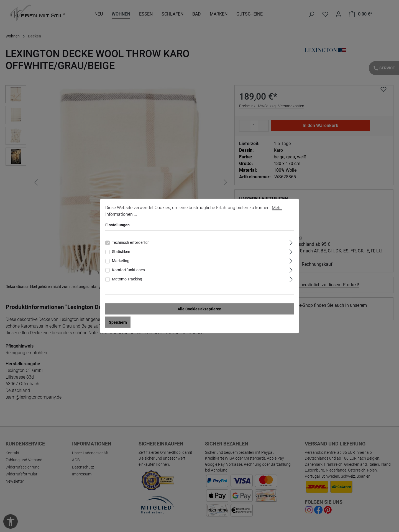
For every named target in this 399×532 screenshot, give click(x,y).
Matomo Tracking (127, 279)
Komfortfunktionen (128, 270)
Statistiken (121, 252)
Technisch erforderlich (131, 242)
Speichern (118, 322)
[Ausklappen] (291, 242)
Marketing (121, 261)
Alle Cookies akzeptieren (199, 309)
